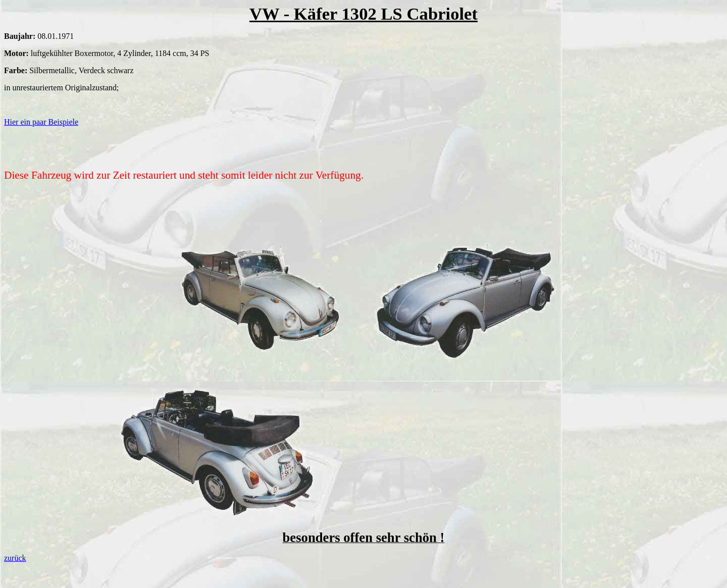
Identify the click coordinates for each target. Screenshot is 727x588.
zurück (15, 558)
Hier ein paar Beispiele (41, 122)
